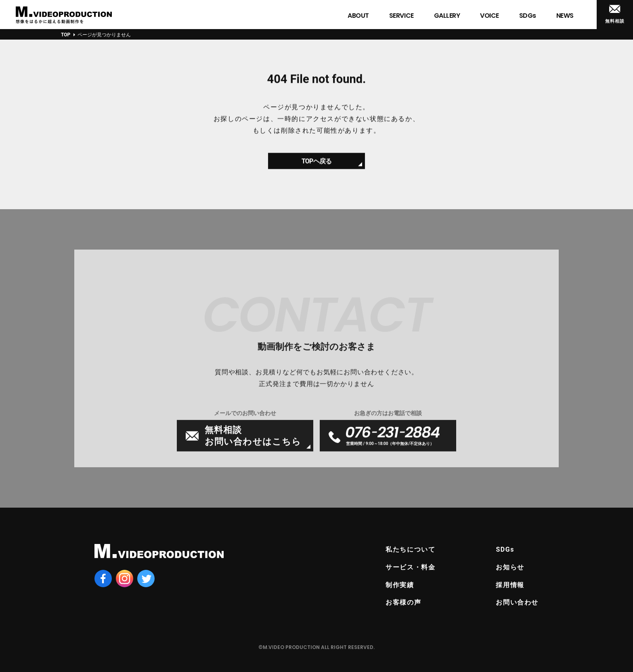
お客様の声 (403, 602)
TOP (66, 35)
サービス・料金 (410, 567)
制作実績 (400, 585)
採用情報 (510, 585)
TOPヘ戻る (316, 165)
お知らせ (510, 567)
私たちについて (410, 549)
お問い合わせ (517, 602)
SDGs (505, 549)
